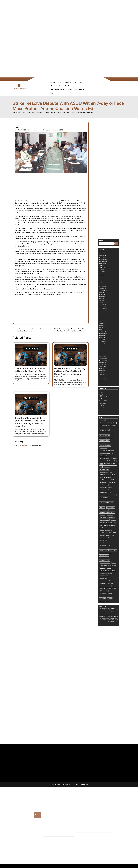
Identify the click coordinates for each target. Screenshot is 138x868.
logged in (25, 446)
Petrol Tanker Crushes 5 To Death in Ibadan (64, 89)
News (17, 127)
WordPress (85, 784)
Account (53, 82)
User (53, 93)
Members (54, 86)
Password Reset (64, 86)
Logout (81, 82)
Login (75, 82)
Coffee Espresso (55, 784)
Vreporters (33, 130)
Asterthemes (67, 784)
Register (82, 89)
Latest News (67, 82)
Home (59, 82)
